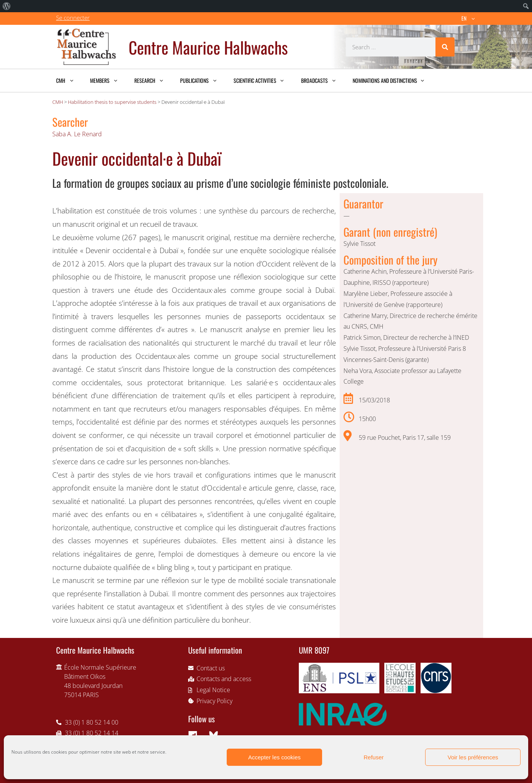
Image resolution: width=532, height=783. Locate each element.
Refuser (374, 757)
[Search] (445, 47)
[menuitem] (7, 6)
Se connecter (73, 18)
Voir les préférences (473, 757)
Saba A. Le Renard (77, 134)
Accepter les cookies (274, 757)
